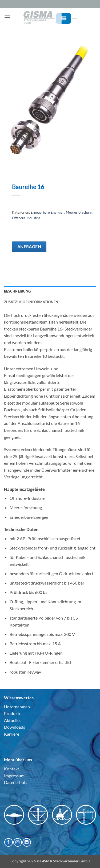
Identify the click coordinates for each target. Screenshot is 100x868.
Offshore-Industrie (26, 218)
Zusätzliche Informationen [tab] (31, 302)
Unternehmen (17, 707)
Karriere (12, 734)
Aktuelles (13, 720)
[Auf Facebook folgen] (8, 842)
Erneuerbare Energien (47, 212)
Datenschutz (16, 782)
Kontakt (12, 769)
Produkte (13, 713)
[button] (7, 17)
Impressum (14, 776)
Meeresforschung (79, 212)
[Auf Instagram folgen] (17, 842)
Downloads (15, 727)
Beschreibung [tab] (17, 291)
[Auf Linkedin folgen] (27, 842)
